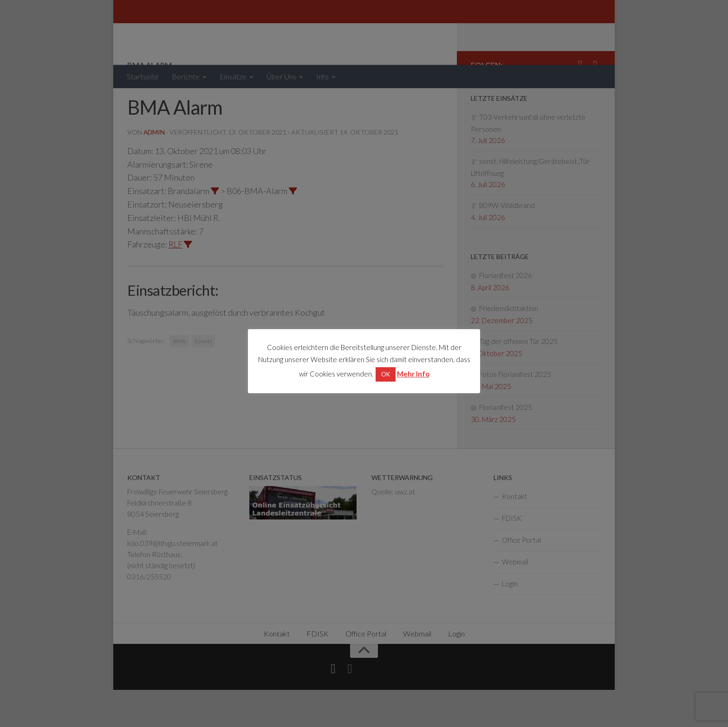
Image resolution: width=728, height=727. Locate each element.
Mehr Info (413, 374)
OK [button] (386, 374)
